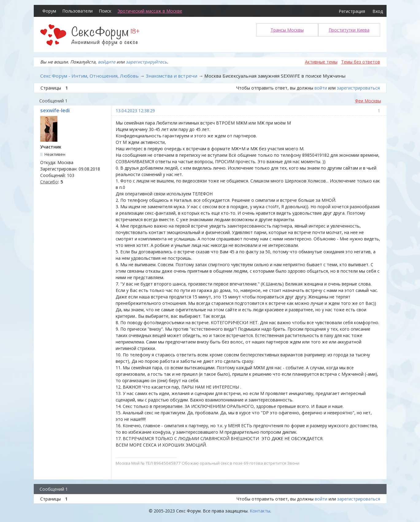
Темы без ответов (361, 62)
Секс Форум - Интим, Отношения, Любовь (89, 76)
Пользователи (77, 11)
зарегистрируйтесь (146, 62)
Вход (378, 11)
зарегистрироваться (358, 88)
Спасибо (49, 182)
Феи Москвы (368, 101)
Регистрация (352, 11)
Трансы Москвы (287, 30)
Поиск (105, 11)
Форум (49, 11)
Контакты (260, 511)
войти (321, 88)
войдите (107, 62)
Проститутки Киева (349, 30)
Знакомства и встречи (171, 76)
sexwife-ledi (55, 110)
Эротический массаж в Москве (150, 11)
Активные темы (321, 62)
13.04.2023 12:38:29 (135, 111)
